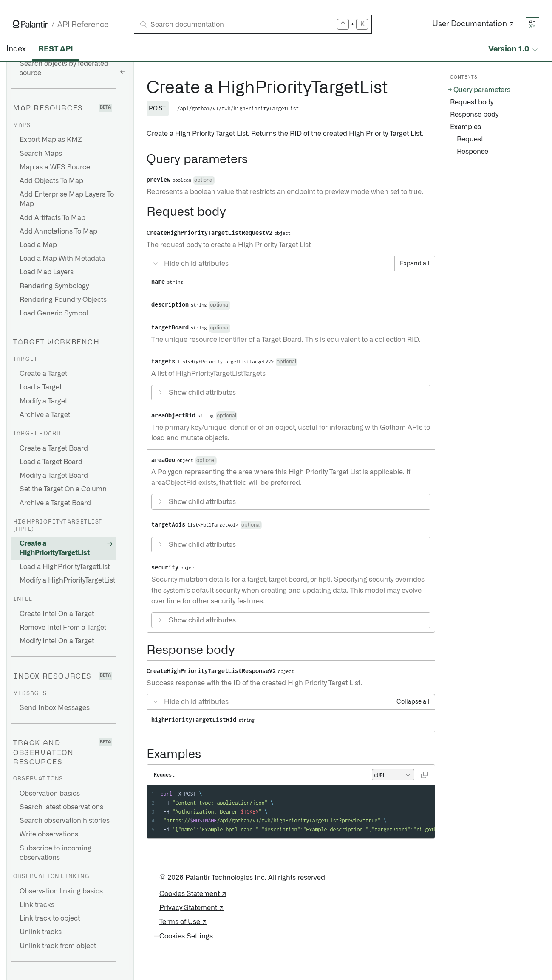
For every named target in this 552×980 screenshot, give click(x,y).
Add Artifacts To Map (52, 218)
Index (16, 49)
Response (473, 152)
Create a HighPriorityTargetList (55, 548)
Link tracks (37, 905)
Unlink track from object (58, 946)
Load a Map (38, 245)
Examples (466, 127)
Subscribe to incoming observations (55, 853)
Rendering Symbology (54, 286)
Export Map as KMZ (51, 140)
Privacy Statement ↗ (191, 908)
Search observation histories (65, 821)
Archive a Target (45, 415)
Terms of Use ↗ (183, 922)
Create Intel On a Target (57, 614)
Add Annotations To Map (58, 231)
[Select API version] (514, 49)
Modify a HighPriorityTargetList (67, 580)
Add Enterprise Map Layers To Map (67, 199)
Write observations (49, 834)
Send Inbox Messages (55, 708)
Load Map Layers (47, 272)
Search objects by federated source (64, 68)
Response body (474, 115)
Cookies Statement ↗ (193, 894)
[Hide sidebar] (124, 71)
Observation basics (50, 794)
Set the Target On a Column (63, 489)
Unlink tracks (41, 932)
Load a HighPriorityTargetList (65, 567)
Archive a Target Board (55, 503)
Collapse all (413, 702)
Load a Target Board (51, 462)
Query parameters (482, 90)
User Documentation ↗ (473, 24)
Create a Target (43, 374)
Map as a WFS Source (55, 167)
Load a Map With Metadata (62, 259)
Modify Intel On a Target (57, 641)
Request (470, 139)
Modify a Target (43, 401)
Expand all (415, 264)
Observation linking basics (61, 891)
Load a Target (41, 387)
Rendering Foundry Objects (63, 300)
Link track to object (50, 918)
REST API (56, 49)
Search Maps (41, 154)
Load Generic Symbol (54, 313)
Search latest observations (61, 807)
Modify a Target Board (54, 476)
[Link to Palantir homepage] (30, 24)
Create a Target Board (54, 448)
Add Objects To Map (51, 181)
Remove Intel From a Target (63, 628)
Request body (472, 102)
